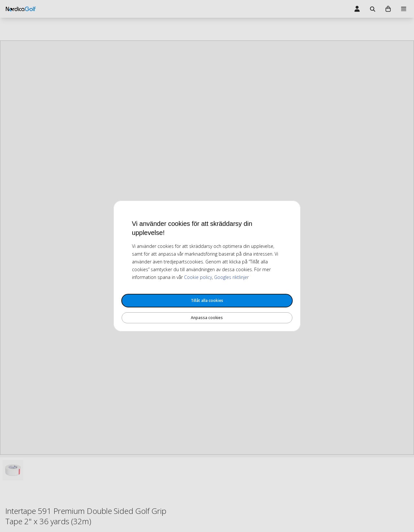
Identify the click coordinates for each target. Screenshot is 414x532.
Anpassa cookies (207, 318)
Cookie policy (198, 277)
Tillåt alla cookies (207, 300)
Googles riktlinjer (231, 277)
